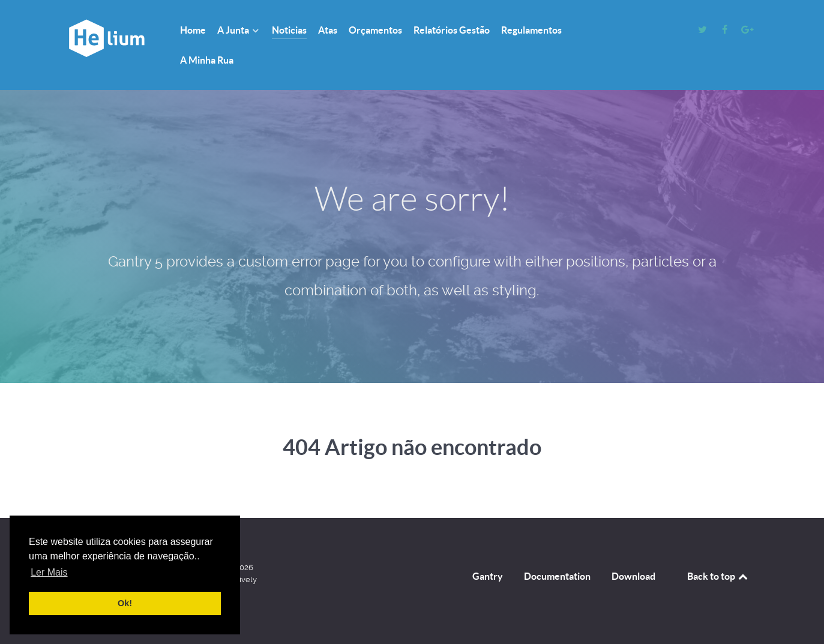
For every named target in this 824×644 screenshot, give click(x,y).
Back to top (718, 576)
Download (633, 576)
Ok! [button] (125, 603)
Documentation (557, 576)
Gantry (488, 576)
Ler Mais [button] (49, 572)
